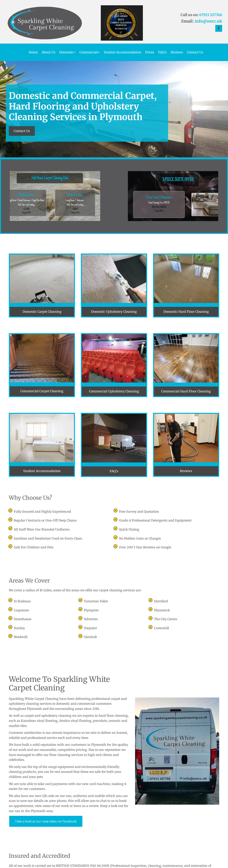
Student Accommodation (123, 52)
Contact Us (195, 52)
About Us (49, 52)
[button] (22, 131)
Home (33, 52)
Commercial (89, 52)
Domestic (66, 52)
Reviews (177, 52)
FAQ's (162, 52)
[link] (65, 52)
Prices (150, 52)
